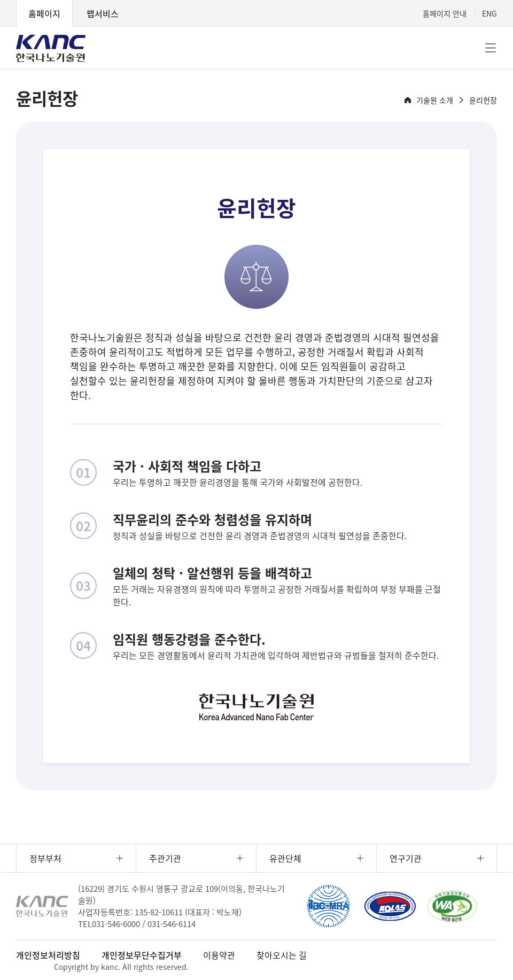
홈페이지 (44, 13)
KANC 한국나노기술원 (51, 48)
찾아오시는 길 (282, 955)
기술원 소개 (435, 100)
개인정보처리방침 (48, 955)
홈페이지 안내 (445, 13)
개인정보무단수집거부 (142, 955)
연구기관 (406, 858)
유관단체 (285, 858)
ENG (489, 13)
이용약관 (219, 955)
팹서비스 (103, 13)
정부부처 (45, 858)
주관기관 (165, 858)
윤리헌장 (483, 100)
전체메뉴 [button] (491, 48)
